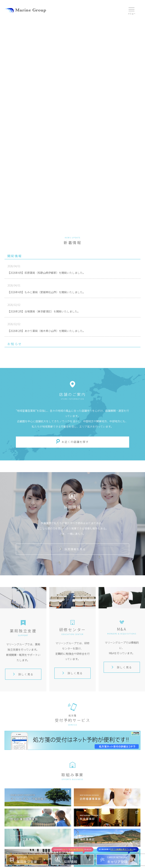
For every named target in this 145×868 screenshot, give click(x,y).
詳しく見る (23, 674)
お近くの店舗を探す (75, 442)
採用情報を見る (72, 549)
